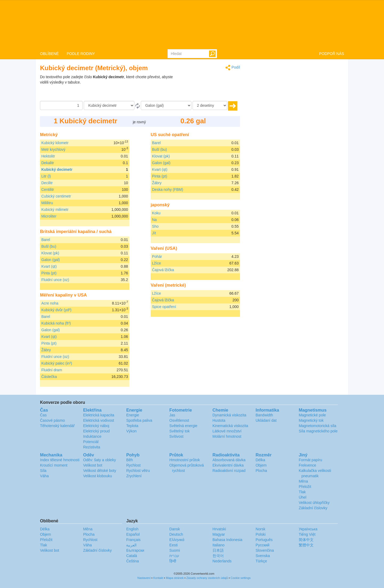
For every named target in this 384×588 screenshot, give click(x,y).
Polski (260, 534)
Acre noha (50, 303)
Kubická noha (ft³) (56, 323)
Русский (262, 545)
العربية (131, 545)
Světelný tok (179, 431)
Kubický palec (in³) (57, 363)
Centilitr (48, 190)
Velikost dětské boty (100, 471)
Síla (43, 471)
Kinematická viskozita (230, 426)
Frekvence (307, 465)
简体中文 (306, 540)
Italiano (219, 545)
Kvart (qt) (49, 266)
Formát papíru (310, 460)
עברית (174, 556)
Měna (303, 481)
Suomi (175, 550)
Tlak (302, 492)
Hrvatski (219, 529)
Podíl (233, 68)
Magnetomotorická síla (317, 426)
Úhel (303, 497)
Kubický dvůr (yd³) (56, 310)
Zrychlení (134, 476)
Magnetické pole (312, 415)
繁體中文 (306, 545)
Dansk (175, 529)
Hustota (219, 420)
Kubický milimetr (55, 210)
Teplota (132, 426)
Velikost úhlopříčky (314, 503)
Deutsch (176, 534)
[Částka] (61, 105)
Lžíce (156, 263)
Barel (46, 240)
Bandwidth (264, 415)
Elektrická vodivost (99, 420)
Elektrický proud (97, 431)
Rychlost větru (138, 471)
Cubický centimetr (56, 196)
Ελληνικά (177, 540)
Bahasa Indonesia (227, 540)
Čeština (132, 561)
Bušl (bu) (49, 246)
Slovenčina (265, 550)
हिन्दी (173, 561)
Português (264, 540)
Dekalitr (48, 163)
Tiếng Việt (307, 534)
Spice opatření (164, 307)
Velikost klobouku (98, 476)
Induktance (92, 436)
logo (192, 24)
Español (133, 534)
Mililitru (47, 203)
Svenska (263, 556)
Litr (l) (46, 176)
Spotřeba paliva (139, 420)
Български (135, 550)
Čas (43, 415)
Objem (261, 465)
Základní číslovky (313, 508)
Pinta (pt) (49, 273)
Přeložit (305, 487)
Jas (172, 415)
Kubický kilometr (55, 143)
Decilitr (47, 183)
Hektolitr (48, 156)
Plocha (261, 471)
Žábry (46, 350)
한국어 (218, 556)
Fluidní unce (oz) (55, 280)
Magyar (219, 534)
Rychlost (133, 465)
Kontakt (158, 578)
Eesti (173, 545)
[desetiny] (210, 105)
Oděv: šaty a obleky (100, 460)
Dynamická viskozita (229, 415)
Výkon (131, 431)
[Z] (109, 105)
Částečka (49, 377)
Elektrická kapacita (99, 415)
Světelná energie (183, 426)
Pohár (157, 256)
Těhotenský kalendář (57, 426)
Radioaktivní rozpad (229, 471)
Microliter (49, 216)
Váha (44, 476)
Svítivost (176, 436)
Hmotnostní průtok (185, 460)
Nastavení (144, 578)
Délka (260, 460)
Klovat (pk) (50, 253)
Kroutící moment (54, 465)
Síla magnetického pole (318, 431)
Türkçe (261, 561)
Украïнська (308, 529)
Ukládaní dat (266, 420)
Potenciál (91, 442)
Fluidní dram (52, 370)
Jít (154, 233)
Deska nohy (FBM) (168, 190)
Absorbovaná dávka (229, 460)
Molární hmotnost (227, 436)
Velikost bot (93, 465)
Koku (156, 213)
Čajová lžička (163, 270)
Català (131, 556)
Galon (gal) (51, 260)
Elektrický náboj (96, 426)
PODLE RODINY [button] (81, 54)
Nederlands (222, 561)
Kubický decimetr (57, 169)
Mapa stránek (175, 578)
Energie (133, 415)
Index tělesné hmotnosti (60, 460)
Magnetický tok (311, 420)
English (132, 529)
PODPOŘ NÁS (332, 54)
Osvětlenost (179, 420)
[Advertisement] (207, 88)
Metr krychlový (53, 149)
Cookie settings (241, 578)
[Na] (166, 105)
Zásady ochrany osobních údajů (207, 578)
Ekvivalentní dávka (228, 465)
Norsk (260, 529)
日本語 (218, 550)
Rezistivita (92, 447)
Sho (155, 226)
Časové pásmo (52, 420)
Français (133, 540)
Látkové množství (227, 431)
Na (154, 220)
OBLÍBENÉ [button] (49, 54)
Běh (129, 460)
